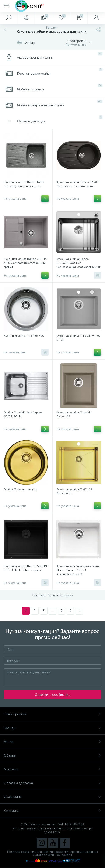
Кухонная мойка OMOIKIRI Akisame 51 (75, 491)
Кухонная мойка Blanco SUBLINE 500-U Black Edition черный (26, 568)
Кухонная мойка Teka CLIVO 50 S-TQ (78, 338)
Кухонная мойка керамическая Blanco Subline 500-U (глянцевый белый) (78, 570)
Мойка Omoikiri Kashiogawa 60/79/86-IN (23, 415)
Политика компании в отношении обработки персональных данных (52, 852)
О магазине (52, 797)
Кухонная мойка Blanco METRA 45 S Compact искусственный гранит (25, 263)
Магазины (52, 769)
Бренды (52, 728)
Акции (52, 742)
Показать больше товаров (52, 595)
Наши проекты (52, 714)
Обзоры (52, 755)
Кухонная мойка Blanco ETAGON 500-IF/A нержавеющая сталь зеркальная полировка (78, 265)
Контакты (52, 810)
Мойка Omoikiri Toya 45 (21, 489)
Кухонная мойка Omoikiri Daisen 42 (74, 415)
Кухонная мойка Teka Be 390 (24, 336)
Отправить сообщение (53, 695)
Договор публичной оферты (52, 855)
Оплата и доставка (52, 783)
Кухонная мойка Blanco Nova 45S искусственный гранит (24, 184)
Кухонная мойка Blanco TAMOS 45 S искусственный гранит (78, 184)
